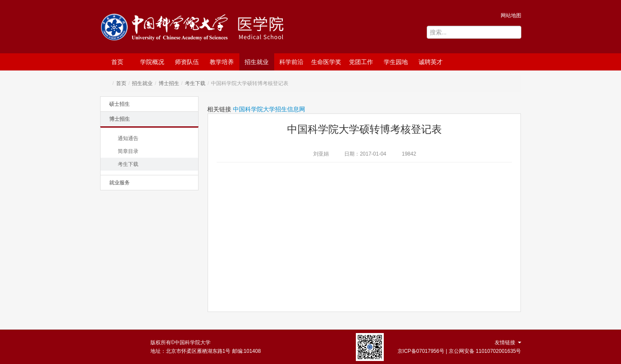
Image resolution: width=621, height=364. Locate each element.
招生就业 (257, 62)
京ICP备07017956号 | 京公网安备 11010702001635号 (459, 351)
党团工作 (361, 62)
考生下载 (195, 83)
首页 (117, 62)
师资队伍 (187, 62)
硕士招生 (119, 104)
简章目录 (128, 151)
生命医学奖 (326, 62)
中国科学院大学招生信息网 (269, 109)
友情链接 (508, 343)
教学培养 (222, 62)
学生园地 (396, 62)
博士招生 (169, 83)
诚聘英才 (431, 62)
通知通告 (128, 138)
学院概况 (152, 62)
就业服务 (119, 183)
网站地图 (511, 15)
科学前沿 (291, 62)
